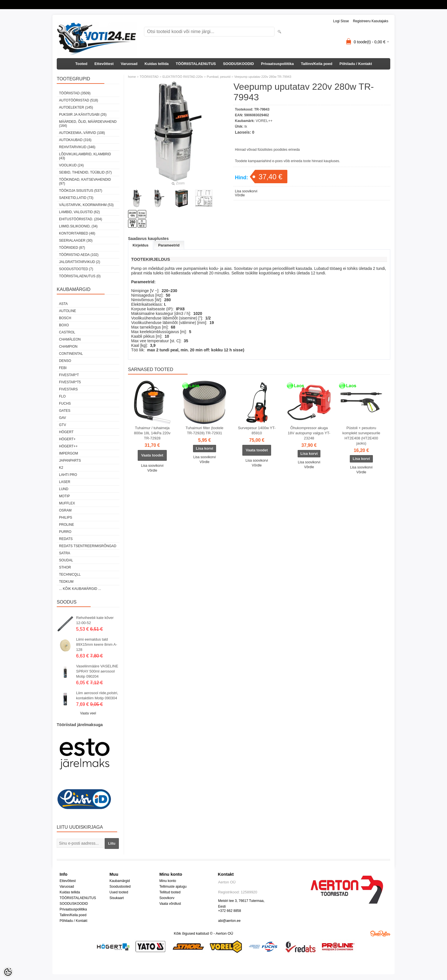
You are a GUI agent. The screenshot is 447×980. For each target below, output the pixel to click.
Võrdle (240, 195)
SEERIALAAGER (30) (76, 241)
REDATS (66, 539)
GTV (63, 425)
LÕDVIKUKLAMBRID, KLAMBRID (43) (85, 156)
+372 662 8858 (229, 911)
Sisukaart (117, 898)
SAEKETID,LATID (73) (76, 198)
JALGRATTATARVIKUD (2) (80, 262)
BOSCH (65, 318)
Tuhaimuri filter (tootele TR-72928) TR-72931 (204, 430)
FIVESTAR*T (69, 375)
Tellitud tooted (170, 892)
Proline (67, 525)
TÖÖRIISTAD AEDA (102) (79, 255)
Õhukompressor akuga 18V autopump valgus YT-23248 (309, 433)
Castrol (67, 332)
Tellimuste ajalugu (173, 887)
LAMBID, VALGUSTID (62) (79, 212)
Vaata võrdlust (170, 904)
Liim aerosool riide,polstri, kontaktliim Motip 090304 (97, 695)
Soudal (66, 560)
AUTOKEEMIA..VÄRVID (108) (82, 133)
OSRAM (65, 510)
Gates (65, 411)
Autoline (68, 311)
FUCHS (65, 404)
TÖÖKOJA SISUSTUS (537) (81, 191)
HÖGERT (66, 432)
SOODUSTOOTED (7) (76, 269)
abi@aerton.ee (229, 921)
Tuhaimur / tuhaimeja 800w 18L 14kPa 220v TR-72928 (152, 433)
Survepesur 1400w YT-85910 (257, 430)
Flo (62, 396)
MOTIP (64, 496)
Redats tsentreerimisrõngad (88, 546)
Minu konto (168, 881)
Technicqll (70, 574)
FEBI (63, 368)
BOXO (64, 325)
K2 (61, 468)
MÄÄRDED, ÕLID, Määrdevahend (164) (88, 124)
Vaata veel (88, 713)
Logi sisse (341, 21)
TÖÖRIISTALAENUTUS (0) (80, 276)
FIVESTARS (68, 389)
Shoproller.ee (380, 934)
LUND (64, 489)
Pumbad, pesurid (219, 77)
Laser (65, 482)
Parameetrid (169, 245)
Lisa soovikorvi (246, 191)
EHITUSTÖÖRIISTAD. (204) (81, 219)
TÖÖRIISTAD (149, 77)
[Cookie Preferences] (8, 972)
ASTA (63, 304)
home (132, 77)
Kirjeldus (141, 245)
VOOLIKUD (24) (71, 165)
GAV (62, 418)
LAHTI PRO (68, 475)
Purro (65, 532)
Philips (66, 517)
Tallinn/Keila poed (316, 64)
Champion (68, 347)
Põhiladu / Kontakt (356, 64)
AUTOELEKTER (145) (76, 107)
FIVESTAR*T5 (70, 382)
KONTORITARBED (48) (77, 233)
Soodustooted (120, 887)
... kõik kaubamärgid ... (80, 589)
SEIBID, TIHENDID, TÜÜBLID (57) (85, 172)
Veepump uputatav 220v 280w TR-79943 (263, 77)
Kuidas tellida (157, 64)
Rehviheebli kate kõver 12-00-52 (95, 620)
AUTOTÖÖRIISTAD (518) (79, 100)
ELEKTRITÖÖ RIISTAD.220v (183, 77)
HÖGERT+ (67, 439)
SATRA (65, 553)
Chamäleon (70, 339)
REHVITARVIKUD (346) (77, 147)
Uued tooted (119, 892)
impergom (69, 453)
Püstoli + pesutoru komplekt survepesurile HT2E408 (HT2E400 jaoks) (361, 436)
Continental (71, 354)
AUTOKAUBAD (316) (75, 140)
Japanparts (70, 461)
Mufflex (67, 503)
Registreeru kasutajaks (371, 21)
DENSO (65, 361)
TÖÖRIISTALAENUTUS (196, 64)
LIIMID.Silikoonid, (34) (78, 226)
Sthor (65, 567)
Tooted (81, 64)
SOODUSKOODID (238, 64)
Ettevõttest (104, 64)
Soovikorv (167, 898)
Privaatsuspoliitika (278, 64)
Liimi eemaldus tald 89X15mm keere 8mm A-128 (97, 644)
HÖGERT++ (68, 446)
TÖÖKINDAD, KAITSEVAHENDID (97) (85, 182)
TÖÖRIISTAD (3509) (75, 93)
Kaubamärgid (120, 881)
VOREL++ (264, 121)
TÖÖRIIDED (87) (72, 248)
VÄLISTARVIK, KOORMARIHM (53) (86, 205)
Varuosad (129, 64)
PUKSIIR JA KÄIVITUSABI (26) (83, 115)
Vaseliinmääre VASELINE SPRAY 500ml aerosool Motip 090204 (97, 671)
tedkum (66, 582)
